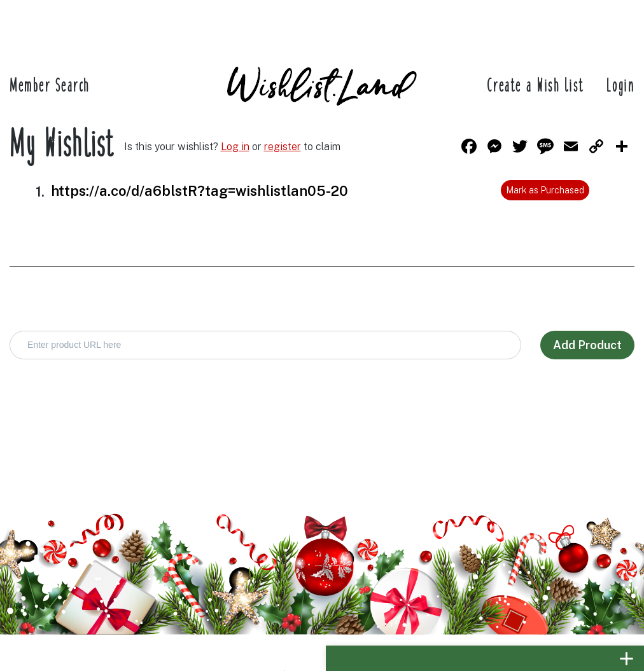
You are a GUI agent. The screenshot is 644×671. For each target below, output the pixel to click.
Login (621, 86)
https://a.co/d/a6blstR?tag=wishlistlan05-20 (199, 191)
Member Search (50, 86)
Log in (235, 147)
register (283, 147)
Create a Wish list (536, 86)
